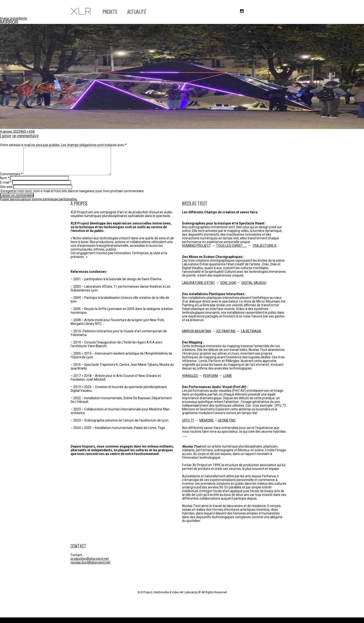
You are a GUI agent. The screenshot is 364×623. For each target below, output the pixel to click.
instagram (242, 11)
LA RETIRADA (251, 337)
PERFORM (211, 381)
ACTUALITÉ (137, 12)
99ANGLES (190, 381)
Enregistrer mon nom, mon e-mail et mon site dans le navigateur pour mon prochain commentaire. (73, 197)
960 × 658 (28, 132)
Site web (6, 192)
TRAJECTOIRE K (265, 251)
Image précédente (13, 18)
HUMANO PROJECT (196, 251)
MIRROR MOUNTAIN (197, 337)
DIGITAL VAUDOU (254, 288)
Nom (5, 184)
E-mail (6, 188)
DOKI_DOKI (228, 288)
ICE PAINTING (226, 337)
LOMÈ (227, 381)
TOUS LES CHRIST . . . (232, 251)
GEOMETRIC (227, 426)
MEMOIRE (207, 426)
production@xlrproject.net (90, 564)
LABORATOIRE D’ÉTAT (198, 288)
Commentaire (11, 180)
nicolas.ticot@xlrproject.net (90, 568)
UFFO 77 (188, 426)
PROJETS (110, 12)
